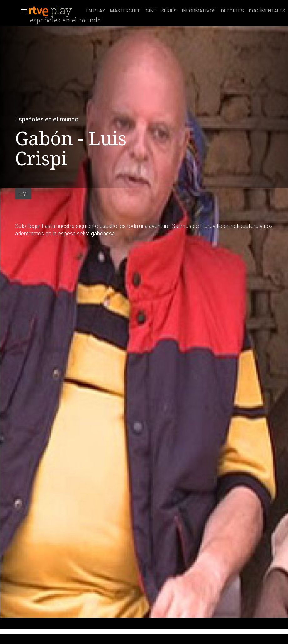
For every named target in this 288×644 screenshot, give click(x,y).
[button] (22, 12)
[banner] (56, 11)
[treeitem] (96, 11)
